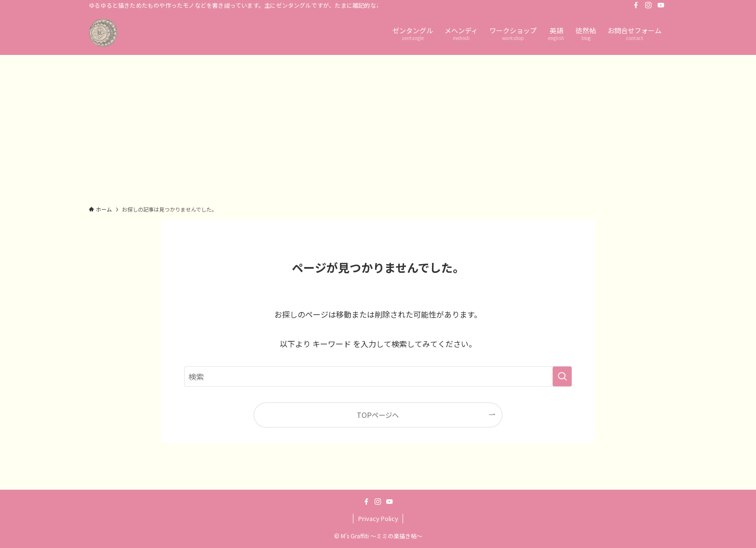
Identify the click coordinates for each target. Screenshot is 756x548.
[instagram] (648, 5)
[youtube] (661, 5)
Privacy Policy (378, 518)
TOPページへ (378, 415)
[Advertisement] (378, 127)
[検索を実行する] (562, 376)
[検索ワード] (378, 376)
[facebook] (636, 5)
